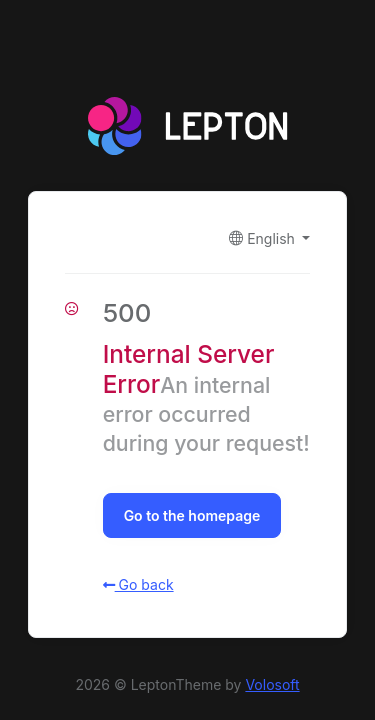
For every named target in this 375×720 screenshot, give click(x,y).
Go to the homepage (192, 515)
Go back (138, 584)
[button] (269, 238)
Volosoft (272, 684)
